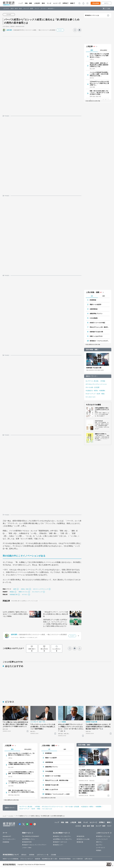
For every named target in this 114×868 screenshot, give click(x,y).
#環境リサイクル (23, 592)
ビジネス (6, 8)
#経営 (15, 589)
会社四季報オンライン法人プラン (63, 839)
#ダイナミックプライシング (41, 589)
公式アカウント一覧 (43, 855)
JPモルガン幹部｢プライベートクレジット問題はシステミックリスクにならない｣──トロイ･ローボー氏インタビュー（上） (71, 728)
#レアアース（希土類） (93, 381)
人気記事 (37, 3)
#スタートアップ (91, 394)
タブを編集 (107, 9)
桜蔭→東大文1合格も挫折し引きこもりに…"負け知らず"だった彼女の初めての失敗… (99, 92)
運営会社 (24, 855)
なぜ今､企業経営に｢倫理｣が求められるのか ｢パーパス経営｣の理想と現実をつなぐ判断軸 (15, 614)
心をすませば (99, 421)
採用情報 (32, 855)
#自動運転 (102, 391)
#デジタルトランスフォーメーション (96, 384)
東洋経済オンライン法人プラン (62, 836)
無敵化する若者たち (101, 434)
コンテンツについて (102, 839)
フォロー (60, 30)
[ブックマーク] (75, 30)
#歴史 (103, 394)
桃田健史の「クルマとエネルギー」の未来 (100, 341)
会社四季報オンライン (29, 839)
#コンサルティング (37, 592)
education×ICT (7, 836)
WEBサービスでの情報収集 (11, 859)
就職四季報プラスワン (96, 314)
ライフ (37, 8)
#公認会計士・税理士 (92, 391)
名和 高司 (9, 30)
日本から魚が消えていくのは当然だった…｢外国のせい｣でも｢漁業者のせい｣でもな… (99, 55)
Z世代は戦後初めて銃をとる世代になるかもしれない (102, 409)
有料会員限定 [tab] (104, 50)
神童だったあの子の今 (96, 336)
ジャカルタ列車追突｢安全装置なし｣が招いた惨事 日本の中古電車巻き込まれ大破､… (99, 74)
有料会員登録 (96, 3)
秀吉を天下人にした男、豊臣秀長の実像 (100, 327)
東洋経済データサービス (60, 842)
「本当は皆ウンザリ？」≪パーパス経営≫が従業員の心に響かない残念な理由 (56, 614)
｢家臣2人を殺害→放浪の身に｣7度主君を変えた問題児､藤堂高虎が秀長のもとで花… (99, 65)
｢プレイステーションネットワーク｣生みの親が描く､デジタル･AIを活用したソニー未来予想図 (43, 727)
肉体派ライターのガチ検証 (97, 323)
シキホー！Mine (27, 848)
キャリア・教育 (28, 8)
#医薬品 (12, 592)
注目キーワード (91, 376)
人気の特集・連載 (93, 292)
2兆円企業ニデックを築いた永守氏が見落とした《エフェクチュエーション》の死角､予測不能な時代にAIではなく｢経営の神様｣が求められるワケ (55, 623)
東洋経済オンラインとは (92, 15)
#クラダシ (25, 595)
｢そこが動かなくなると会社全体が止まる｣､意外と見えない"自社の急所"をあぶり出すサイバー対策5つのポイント (15, 724)
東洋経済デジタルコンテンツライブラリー (34, 845)
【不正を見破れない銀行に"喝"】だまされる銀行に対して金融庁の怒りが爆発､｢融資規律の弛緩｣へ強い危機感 (87, 789)
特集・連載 (28, 3)
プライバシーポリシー (27, 859)
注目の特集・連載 (92, 350)
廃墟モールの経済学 (95, 304)
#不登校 (103, 381)
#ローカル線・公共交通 (93, 387)
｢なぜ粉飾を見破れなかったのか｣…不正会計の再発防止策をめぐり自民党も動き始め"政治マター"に (98, 727)
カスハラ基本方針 (78, 859)
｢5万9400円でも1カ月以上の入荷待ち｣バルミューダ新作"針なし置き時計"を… (99, 83)
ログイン (106, 3)
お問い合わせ (89, 859)
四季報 (65, 3)
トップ (21, 3)
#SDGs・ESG (25, 589)
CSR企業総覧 (94, 318)
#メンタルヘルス (91, 397)
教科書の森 (80, 842)
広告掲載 (53, 855)
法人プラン (99, 845)
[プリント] (80, 30)
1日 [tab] (92, 296)
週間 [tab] (104, 296)
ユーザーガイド (101, 848)
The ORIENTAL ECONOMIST (31, 836)
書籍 (72, 3)
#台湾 (98, 394)
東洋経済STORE (27, 842)
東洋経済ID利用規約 (65, 859)
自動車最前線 (94, 309)
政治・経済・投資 (16, 8)
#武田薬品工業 (13, 595)
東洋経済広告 (81, 836)
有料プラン (99, 842)
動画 (43, 3)
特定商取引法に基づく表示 (50, 859)
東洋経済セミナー (58, 845)
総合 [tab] (92, 50)
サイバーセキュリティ (9, 839)
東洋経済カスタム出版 (83, 839)
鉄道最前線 (93, 300)
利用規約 (99, 850)
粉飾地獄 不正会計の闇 (96, 332)
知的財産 (37, 859)
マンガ (49, 3)
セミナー (56, 3)
